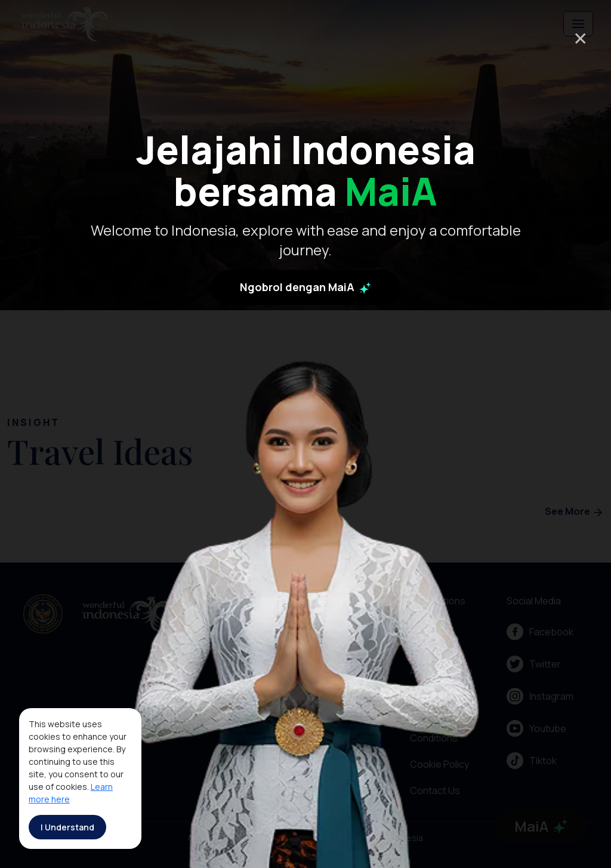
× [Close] (580, 38)
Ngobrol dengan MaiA (305, 291)
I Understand (67, 827)
